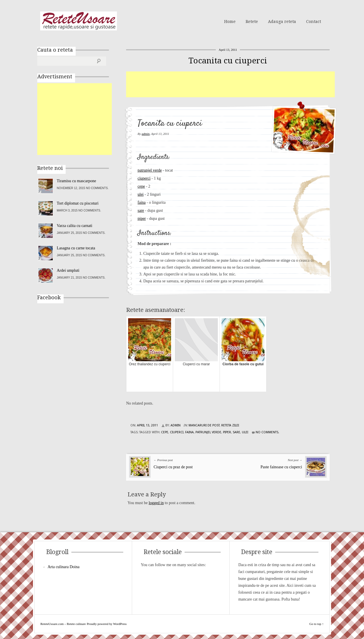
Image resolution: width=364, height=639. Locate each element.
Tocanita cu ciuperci (228, 61)
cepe (141, 186)
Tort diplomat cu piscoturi (78, 203)
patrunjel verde (150, 170)
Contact (314, 22)
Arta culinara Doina (63, 567)
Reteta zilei (230, 425)
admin (146, 134)
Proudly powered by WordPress (107, 624)
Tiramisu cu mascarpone (76, 181)
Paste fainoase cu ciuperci (281, 467)
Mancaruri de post (204, 425)
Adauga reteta (282, 22)
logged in (156, 503)
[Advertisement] (230, 84)
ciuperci (144, 178)
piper (142, 218)
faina (142, 202)
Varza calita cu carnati (75, 226)
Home (230, 22)
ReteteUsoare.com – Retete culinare (79, 21)
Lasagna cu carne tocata (76, 248)
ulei (141, 194)
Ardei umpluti (68, 270)
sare (141, 210)
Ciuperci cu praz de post (173, 467)
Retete (252, 22)
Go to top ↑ (316, 624)
